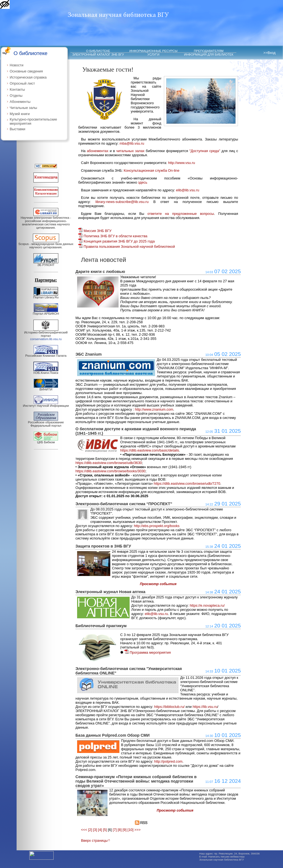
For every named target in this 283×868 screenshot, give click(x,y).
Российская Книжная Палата (46, 354)
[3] (95, 830)
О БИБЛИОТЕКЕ (98, 51)
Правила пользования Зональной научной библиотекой (127, 247)
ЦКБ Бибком (46, 441)
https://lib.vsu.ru (205, 707)
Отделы (16, 96)
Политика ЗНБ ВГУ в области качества (113, 236)
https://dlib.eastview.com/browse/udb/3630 (109, 463)
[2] (90, 830)
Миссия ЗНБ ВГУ (95, 231)
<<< (84, 830)
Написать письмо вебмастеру (227, 857)
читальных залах (130, 151)
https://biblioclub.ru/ (169, 707)
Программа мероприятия (148, 652)
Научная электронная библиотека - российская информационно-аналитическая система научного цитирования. (46, 221)
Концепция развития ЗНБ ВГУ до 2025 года (116, 241)
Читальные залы (23, 108)
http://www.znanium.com (154, 409)
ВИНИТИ (46, 388)
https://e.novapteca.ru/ (207, 605)
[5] (105, 830)
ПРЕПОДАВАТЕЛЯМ (209, 51)
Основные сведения (26, 71)
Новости (17, 65)
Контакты (17, 89)
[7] (115, 830)
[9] (125, 830)
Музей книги (20, 114)
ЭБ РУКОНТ (46, 264)
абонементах (98, 151)
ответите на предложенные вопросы (181, 214)
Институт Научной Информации (46, 404)
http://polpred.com (168, 761)
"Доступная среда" (205, 151)
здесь (143, 182)
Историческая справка (28, 77)
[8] (120, 830)
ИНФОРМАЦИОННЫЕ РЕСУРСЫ (153, 51)
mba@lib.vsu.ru (132, 143)
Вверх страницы (96, 840)
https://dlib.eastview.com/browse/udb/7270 (187, 483)
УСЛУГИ (153, 54)
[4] (100, 830)
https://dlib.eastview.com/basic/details (150, 450)
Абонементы (20, 102)
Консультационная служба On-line (152, 170)
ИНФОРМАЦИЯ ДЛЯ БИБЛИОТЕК (209, 54)
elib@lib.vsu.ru (188, 190)
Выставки (18, 129)
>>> (137, 830)
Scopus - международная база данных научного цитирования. (46, 244)
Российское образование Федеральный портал (46, 423)
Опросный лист (22, 83)
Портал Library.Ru (46, 296)
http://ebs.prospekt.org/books (157, 526)
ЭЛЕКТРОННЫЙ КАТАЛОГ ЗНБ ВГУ (98, 54)
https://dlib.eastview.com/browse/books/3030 (110, 471)
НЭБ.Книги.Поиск (46, 371)
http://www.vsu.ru (181, 163)
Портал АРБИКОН (46, 312)
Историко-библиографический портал (46, 334)
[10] (130, 830)
